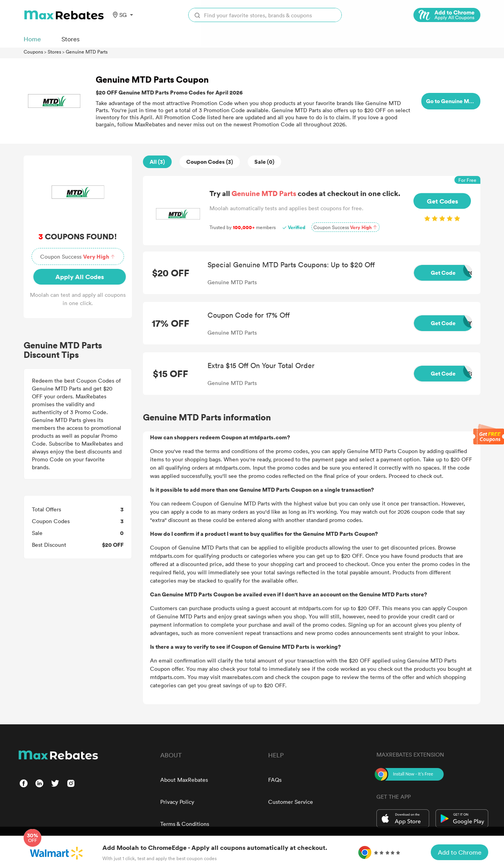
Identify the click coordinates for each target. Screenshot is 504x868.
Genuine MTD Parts (87, 52)
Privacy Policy (177, 802)
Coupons (33, 52)
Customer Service (291, 802)
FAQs (275, 780)
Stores (54, 52)
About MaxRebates (184, 780)
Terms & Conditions (185, 824)
